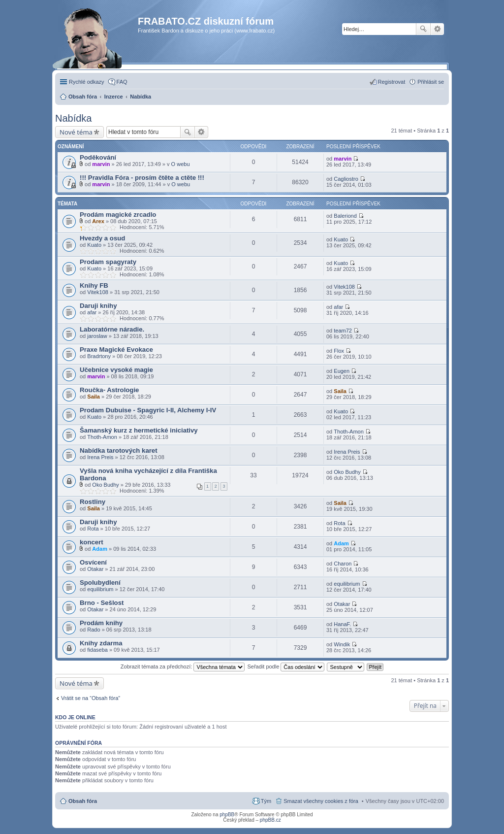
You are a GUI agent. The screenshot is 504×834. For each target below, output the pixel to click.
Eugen (342, 371)
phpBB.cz (270, 820)
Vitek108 (98, 292)
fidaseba (97, 650)
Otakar (95, 569)
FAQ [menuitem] (122, 82)
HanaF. (342, 624)
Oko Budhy (105, 485)
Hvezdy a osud (102, 238)
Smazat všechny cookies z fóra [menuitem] (321, 801)
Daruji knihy (98, 306)
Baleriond (345, 216)
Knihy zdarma (101, 643)
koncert (92, 542)
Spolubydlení (100, 583)
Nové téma (76, 132)
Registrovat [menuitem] (392, 82)
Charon (343, 564)
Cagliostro (346, 179)
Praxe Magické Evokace (116, 350)
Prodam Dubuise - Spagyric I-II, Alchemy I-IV (148, 410)
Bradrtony (99, 356)
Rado (94, 630)
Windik (342, 644)
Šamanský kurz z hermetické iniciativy (139, 430)
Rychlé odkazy (87, 82)
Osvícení (93, 562)
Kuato (94, 245)
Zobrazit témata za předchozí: (183, 667)
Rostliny (93, 502)
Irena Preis (100, 457)
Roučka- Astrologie (109, 390)
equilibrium (100, 589)
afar (92, 312)
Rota (93, 529)
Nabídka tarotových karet (119, 450)
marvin (101, 164)
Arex (98, 221)
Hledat (423, 29)
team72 (343, 331)
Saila (94, 397)
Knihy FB (94, 285)
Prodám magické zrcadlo (118, 215)
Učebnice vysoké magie (116, 370)
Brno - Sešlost (102, 603)
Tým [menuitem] (266, 801)
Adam (100, 549)
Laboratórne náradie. (112, 329)
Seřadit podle (286, 667)
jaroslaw (97, 336)
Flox (339, 351)
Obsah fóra (83, 801)
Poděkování (98, 157)
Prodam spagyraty (108, 262)
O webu (181, 164)
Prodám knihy (101, 623)
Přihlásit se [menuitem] (431, 82)
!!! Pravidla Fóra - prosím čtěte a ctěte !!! (142, 178)
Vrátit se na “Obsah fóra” (91, 698)
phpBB (227, 815)
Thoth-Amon (102, 437)
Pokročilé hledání (437, 29)
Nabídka (74, 118)
